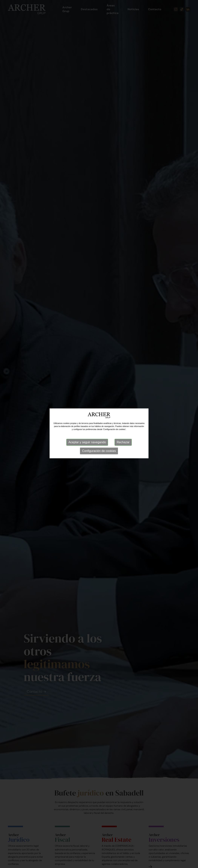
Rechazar (123, 438)
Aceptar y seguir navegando (87, 438)
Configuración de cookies (99, 447)
